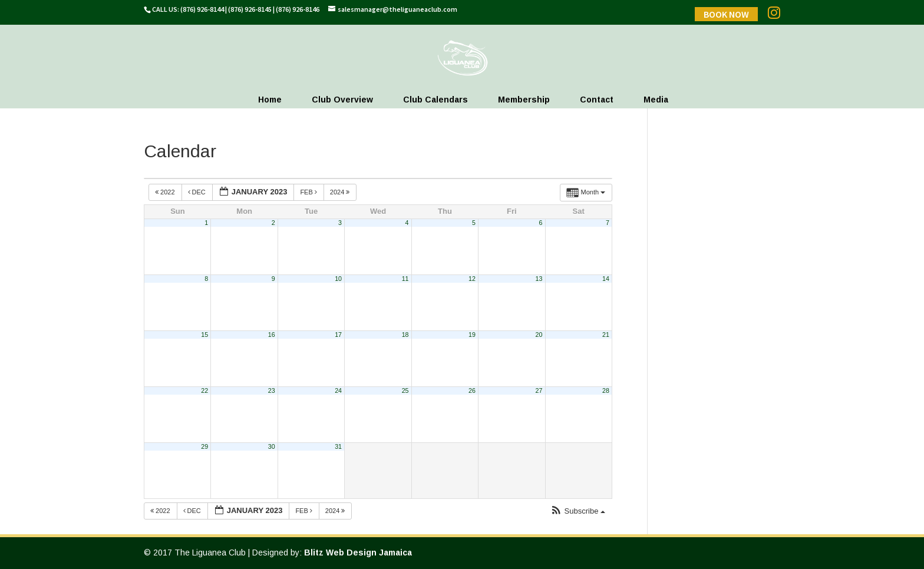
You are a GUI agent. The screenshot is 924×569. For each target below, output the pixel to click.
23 (272, 391)
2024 (341, 192)
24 (338, 391)
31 (338, 446)
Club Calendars (435, 100)
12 (472, 279)
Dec (198, 192)
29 (204, 446)
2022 (166, 192)
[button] (578, 512)
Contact (597, 100)
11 (405, 279)
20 (539, 335)
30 (272, 446)
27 (539, 391)
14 (606, 279)
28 (606, 391)
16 (272, 335)
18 (405, 335)
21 (606, 335)
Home (270, 100)
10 (338, 279)
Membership (524, 100)
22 (204, 391)
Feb (309, 192)
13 (539, 279)
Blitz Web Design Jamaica (358, 553)
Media (656, 100)
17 (338, 335)
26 (472, 391)
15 (204, 335)
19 (472, 335)
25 (405, 391)
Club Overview (342, 100)
